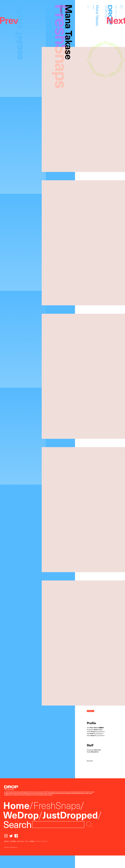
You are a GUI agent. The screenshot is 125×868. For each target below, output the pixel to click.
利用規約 (32, 841)
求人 (27, 841)
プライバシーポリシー (42, 841)
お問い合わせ (21, 841)
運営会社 (7, 841)
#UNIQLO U (90, 711)
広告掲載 (13, 841)
